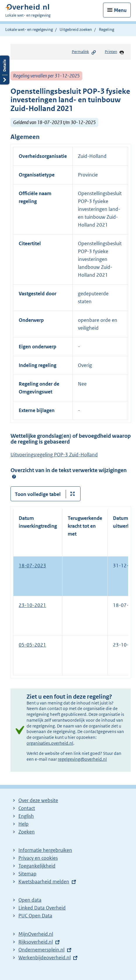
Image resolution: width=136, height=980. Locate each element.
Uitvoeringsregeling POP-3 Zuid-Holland (54, 455)
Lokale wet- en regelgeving (29, 29)
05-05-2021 (32, 645)
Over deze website (38, 800)
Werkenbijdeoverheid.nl (45, 958)
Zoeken (27, 832)
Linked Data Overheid (42, 908)
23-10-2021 (32, 605)
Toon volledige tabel (38, 494)
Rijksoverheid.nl (36, 942)
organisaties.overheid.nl (50, 743)
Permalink (84, 52)
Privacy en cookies (38, 858)
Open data (30, 900)
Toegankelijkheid (37, 866)
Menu (120, 10)
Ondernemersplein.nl (41, 950)
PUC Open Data (35, 916)
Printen (115, 52)
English (26, 816)
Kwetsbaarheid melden (44, 882)
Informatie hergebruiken (45, 850)
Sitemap (27, 874)
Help (23, 824)
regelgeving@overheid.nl (82, 759)
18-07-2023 (32, 566)
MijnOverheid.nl (36, 934)
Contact (27, 808)
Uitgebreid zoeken (76, 29)
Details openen (5, 70)
